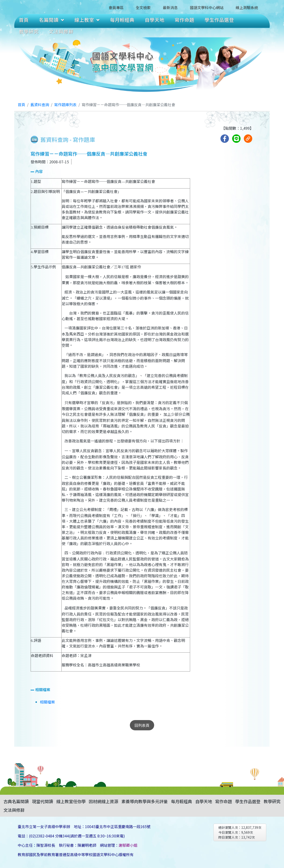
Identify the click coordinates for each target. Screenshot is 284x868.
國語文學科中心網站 (207, 7)
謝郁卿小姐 (128, 845)
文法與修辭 (61, 31)
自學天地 (155, 20)
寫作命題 (185, 20)
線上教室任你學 (71, 801)
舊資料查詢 (40, 105)
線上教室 (87, 20)
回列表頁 (142, 725)
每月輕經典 (122, 20)
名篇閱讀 (52, 20)
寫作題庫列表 (65, 105)
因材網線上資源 (103, 801)
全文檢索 (143, 7)
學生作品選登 (219, 20)
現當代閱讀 (43, 801)
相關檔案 (47, 702)
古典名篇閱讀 (16, 801)
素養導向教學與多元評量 (145, 801)
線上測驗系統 (247, 7)
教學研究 (29, 31)
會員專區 (116, 7)
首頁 (24, 20)
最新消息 (170, 7)
